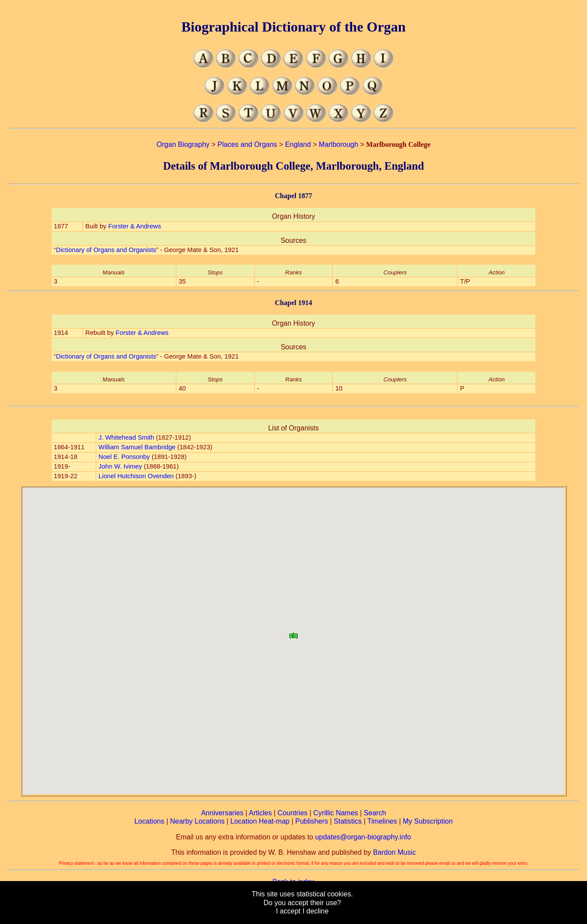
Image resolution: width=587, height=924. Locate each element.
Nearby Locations (197, 821)
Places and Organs (248, 144)
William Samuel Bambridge (137, 447)
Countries (293, 813)
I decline (315, 911)
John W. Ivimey (120, 466)
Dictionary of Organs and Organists (106, 250)
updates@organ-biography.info (363, 837)
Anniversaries (222, 813)
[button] (293, 633)
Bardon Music (394, 852)
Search (375, 813)
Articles (260, 813)
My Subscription (428, 821)
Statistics (348, 821)
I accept (288, 911)
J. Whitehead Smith (126, 437)
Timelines (382, 821)
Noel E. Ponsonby (124, 457)
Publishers (312, 821)
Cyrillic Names (336, 813)
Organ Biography (183, 144)
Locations (150, 821)
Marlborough (339, 144)
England (298, 144)
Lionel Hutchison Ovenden (136, 476)
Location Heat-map (260, 821)
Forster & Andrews (135, 226)
